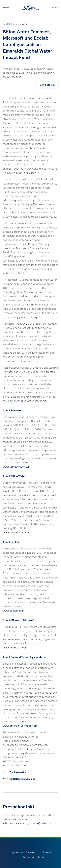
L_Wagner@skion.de (38, 824)
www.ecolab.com (13, 611)
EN (57, 8)
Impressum (17, 852)
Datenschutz (33, 852)
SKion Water (22, 24)
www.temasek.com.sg (16, 467)
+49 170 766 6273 (13, 824)
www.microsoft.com (15, 648)
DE (53, 8)
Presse (47, 852)
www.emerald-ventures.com (20, 726)
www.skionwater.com (16, 533)
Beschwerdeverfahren (30, 857)
